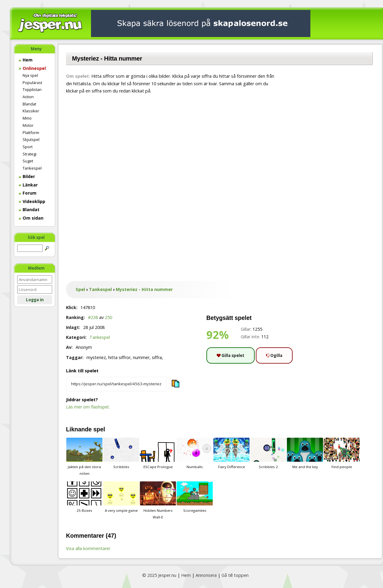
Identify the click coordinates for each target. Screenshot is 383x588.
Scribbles (121, 453)
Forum (28, 193)
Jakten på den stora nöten (84, 457)
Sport (28, 147)
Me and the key (305, 453)
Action (28, 97)
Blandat (29, 104)
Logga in (35, 300)
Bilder (27, 176)
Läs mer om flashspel (87, 407)
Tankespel (32, 168)
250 (108, 317)
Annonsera (206, 575)
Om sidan (31, 218)
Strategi (30, 154)
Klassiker (31, 111)
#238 (93, 317)
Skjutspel (31, 139)
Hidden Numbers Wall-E (158, 500)
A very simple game (121, 497)
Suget (28, 161)
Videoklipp (32, 201)
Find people (342, 453)
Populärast (32, 83)
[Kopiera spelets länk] (116, 384)
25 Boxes (84, 497)
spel (99, 429)
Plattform (31, 133)
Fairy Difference (231, 453)
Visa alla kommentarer (88, 548)
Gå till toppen (235, 575)
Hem (26, 60)
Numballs (195, 453)
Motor (28, 125)
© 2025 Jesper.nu (159, 575)
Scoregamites (195, 497)
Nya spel (30, 75)
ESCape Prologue (158, 453)
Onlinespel (32, 68)
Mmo (27, 118)
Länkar (28, 185)
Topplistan (32, 89)
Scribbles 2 (268, 453)
